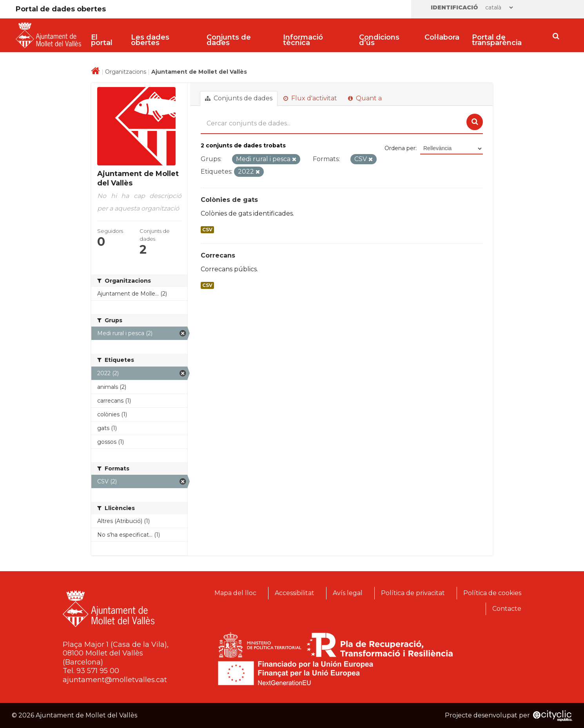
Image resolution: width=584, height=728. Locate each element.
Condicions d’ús (379, 40)
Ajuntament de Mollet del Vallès (199, 72)
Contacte (507, 609)
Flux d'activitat (310, 98)
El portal (102, 40)
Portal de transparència (497, 40)
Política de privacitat (413, 593)
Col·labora (442, 37)
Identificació (454, 7)
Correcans (218, 255)
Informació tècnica (303, 40)
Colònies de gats (229, 200)
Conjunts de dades (229, 40)
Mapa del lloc (235, 593)
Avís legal (348, 593)
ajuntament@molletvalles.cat (115, 680)
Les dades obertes (150, 40)
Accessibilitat (295, 593)
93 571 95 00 (98, 671)
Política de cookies (492, 593)
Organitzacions (126, 72)
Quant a (365, 98)
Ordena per (400, 148)
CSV (207, 230)
